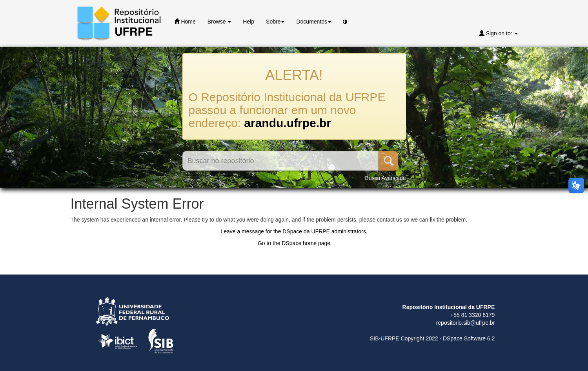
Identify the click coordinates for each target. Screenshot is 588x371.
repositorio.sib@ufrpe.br (466, 323)
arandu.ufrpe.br (288, 123)
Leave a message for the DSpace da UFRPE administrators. (294, 231)
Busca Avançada (385, 178)
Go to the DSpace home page (294, 243)
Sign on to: (498, 33)
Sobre (275, 22)
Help (248, 22)
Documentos (314, 22)
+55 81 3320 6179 (472, 315)
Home (185, 21)
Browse (219, 22)
